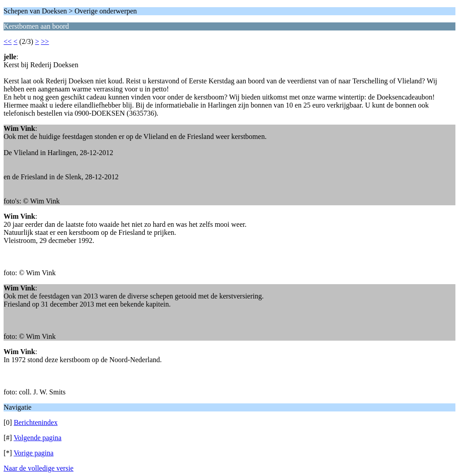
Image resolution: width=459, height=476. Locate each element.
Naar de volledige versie (39, 468)
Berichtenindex (36, 422)
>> (45, 41)
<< (8, 41)
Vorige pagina (33, 453)
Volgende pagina (37, 438)
